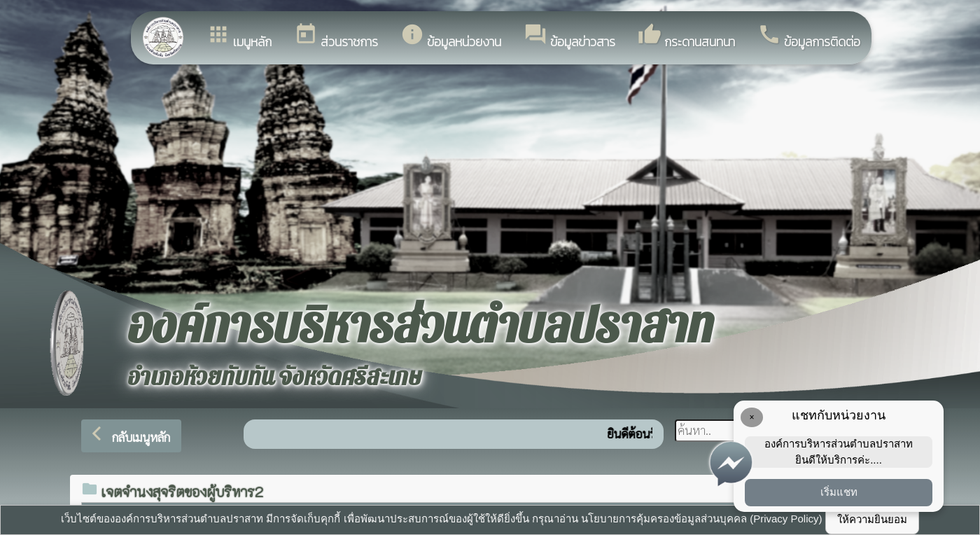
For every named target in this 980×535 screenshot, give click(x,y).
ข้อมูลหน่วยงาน (451, 37)
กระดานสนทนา (686, 37)
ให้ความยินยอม (872, 519)
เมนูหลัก (239, 37)
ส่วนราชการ (336, 37)
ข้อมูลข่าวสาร (569, 37)
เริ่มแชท (839, 492)
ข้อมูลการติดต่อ (809, 37)
